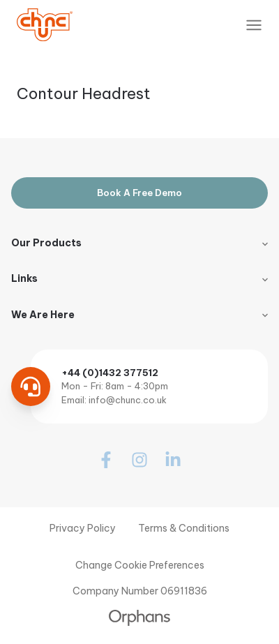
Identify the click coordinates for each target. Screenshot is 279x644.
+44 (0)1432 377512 (110, 373)
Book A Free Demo (139, 193)
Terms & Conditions (184, 528)
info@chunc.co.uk (128, 400)
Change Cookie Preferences (140, 565)
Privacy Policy (83, 528)
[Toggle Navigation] (254, 25)
